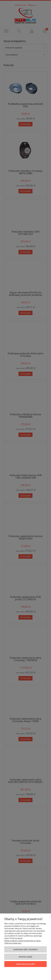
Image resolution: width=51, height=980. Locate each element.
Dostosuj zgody (26, 957)
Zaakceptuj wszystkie (26, 964)
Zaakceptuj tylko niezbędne (26, 949)
